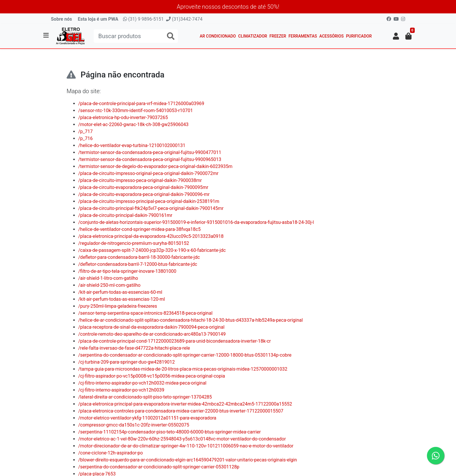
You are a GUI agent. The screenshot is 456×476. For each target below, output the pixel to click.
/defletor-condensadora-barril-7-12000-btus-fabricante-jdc (138, 264)
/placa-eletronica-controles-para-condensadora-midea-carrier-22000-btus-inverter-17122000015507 (181, 411)
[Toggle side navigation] (47, 36)
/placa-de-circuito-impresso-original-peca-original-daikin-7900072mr (148, 173)
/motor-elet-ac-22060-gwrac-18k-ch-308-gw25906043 (133, 124)
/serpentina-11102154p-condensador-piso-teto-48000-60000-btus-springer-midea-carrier (170, 432)
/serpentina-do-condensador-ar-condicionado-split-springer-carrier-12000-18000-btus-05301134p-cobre (185, 355)
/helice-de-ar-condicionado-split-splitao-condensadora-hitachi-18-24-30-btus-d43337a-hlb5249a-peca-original (190, 320)
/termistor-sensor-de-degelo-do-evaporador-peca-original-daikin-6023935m (155, 166)
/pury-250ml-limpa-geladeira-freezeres (118, 306)
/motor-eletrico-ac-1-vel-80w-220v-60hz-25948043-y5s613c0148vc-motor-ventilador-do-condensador (182, 439)
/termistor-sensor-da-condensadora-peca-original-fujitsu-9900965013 (150, 159)
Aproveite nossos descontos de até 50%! (228, 7)
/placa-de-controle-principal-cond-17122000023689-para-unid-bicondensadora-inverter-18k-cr (174, 341)
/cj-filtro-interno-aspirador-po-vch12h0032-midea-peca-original (142, 383)
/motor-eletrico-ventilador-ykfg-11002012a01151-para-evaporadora (147, 418)
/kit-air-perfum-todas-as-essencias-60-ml (120, 292)
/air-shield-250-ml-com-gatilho (109, 285)
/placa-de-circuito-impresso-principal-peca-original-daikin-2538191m (149, 201)
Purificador (359, 36)
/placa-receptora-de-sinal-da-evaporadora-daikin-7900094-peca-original (151, 327)
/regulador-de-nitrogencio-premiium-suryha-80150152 (134, 243)
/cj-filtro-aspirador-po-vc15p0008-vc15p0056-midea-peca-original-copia (152, 376)
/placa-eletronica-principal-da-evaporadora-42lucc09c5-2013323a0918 (151, 236)
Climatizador (253, 36)
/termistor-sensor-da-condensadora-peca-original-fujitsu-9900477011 (150, 152)
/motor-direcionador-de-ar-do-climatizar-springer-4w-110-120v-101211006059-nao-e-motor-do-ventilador (186, 446)
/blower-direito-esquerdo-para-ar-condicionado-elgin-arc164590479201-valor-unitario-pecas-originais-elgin (188, 460)
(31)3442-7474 (184, 19)
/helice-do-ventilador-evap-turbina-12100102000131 (132, 145)
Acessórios (332, 36)
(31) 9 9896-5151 (143, 19)
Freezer (278, 36)
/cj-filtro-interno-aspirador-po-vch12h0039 (121, 390)
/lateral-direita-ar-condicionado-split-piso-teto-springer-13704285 (145, 397)
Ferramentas (303, 36)
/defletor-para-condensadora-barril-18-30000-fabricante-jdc (139, 257)
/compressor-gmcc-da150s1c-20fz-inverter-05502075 (134, 425)
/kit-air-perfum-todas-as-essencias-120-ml (122, 299)
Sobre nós (61, 19)
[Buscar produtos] (136, 36)
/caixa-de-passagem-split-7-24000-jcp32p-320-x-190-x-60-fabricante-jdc (152, 250)
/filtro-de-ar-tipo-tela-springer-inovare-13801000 (127, 271)
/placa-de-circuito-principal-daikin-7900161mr (125, 215)
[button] (396, 36)
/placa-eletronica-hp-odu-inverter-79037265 (123, 117)
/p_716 (85, 138)
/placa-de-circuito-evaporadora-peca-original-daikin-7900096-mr (144, 194)
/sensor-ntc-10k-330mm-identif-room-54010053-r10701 (136, 110)
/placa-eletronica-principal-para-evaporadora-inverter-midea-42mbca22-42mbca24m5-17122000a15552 (185, 404)
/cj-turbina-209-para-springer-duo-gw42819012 (127, 362)
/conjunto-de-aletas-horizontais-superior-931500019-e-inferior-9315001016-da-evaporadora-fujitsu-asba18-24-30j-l (196, 222)
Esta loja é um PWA (98, 19)
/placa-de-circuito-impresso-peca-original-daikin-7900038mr (140, 180)
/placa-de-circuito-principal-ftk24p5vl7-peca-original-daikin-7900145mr (151, 208)
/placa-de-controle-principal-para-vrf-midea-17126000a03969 (141, 103)
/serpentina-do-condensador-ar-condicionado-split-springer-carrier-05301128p (159, 467)
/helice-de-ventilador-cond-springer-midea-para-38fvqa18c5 (139, 229)
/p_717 (85, 131)
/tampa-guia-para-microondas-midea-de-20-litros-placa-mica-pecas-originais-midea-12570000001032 (183, 369)
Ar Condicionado (218, 36)
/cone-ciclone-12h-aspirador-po (111, 453)
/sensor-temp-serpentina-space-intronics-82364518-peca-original (145, 313)
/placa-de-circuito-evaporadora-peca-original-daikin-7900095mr (143, 187)
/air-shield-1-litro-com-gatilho (108, 278)
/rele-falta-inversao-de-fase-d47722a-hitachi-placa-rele (134, 348)
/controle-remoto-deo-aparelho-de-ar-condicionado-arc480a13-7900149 (152, 334)
